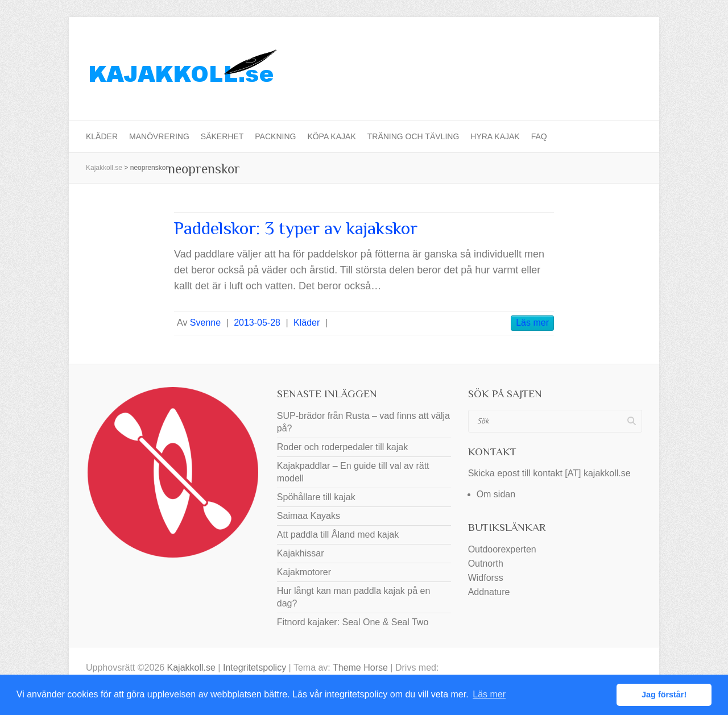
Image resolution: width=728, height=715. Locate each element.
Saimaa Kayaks (309, 516)
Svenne (205, 323)
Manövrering (159, 136)
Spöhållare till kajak (316, 497)
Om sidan (496, 494)
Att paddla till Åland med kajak (338, 535)
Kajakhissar (301, 553)
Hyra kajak (495, 136)
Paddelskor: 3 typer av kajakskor (296, 228)
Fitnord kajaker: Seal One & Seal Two (353, 622)
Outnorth (486, 564)
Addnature (489, 592)
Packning (275, 136)
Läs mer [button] (489, 694)
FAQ (539, 136)
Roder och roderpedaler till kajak (342, 447)
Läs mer (532, 323)
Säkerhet (222, 136)
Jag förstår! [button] (664, 695)
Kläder (102, 136)
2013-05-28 (257, 323)
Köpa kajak (331, 136)
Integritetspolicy (255, 668)
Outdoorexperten (502, 549)
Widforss (486, 578)
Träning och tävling (413, 136)
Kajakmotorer (304, 572)
